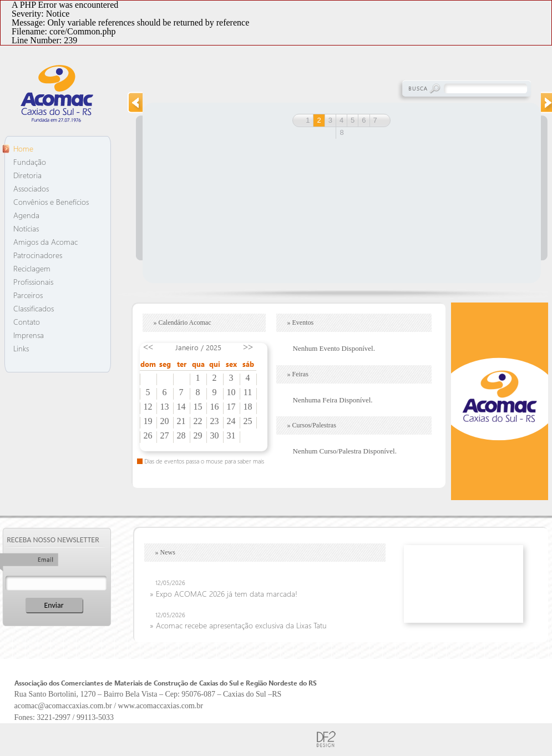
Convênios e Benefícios (51, 202)
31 (231, 436)
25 (248, 421)
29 (198, 436)
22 (198, 421)
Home (23, 148)
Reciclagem (32, 268)
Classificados (34, 308)
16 (215, 407)
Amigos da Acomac (45, 242)
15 (198, 407)
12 (148, 407)
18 (248, 407)
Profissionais (33, 282)
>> (248, 347)
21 (181, 421)
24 (231, 421)
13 (165, 407)
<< (148, 347)
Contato (27, 322)
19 (148, 421)
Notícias (26, 228)
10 (231, 392)
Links (21, 348)
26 (148, 436)
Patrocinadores (38, 255)
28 (181, 436)
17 (231, 407)
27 (165, 436)
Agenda (26, 215)
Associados (31, 188)
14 (181, 407)
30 (215, 436)
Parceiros (28, 295)
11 (248, 392)
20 (165, 421)
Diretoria (27, 175)
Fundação (30, 162)
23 (215, 421)
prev (135, 102)
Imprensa (29, 335)
